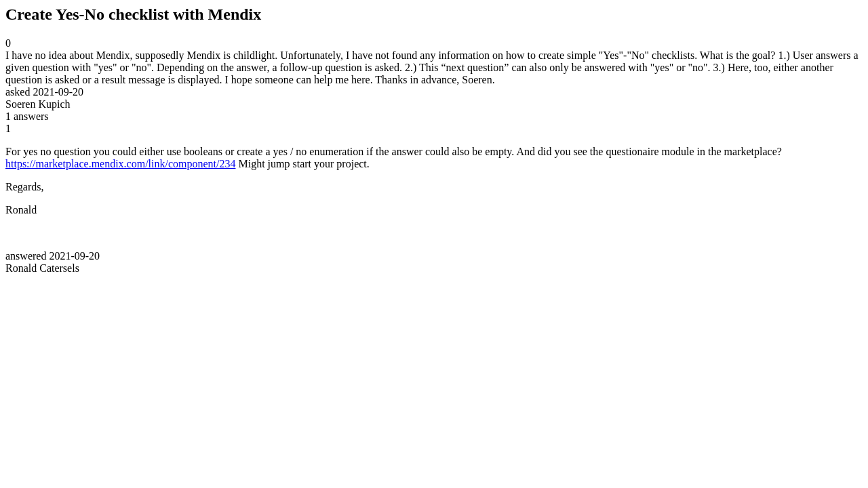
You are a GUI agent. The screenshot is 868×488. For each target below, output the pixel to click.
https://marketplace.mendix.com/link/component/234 (120, 164)
